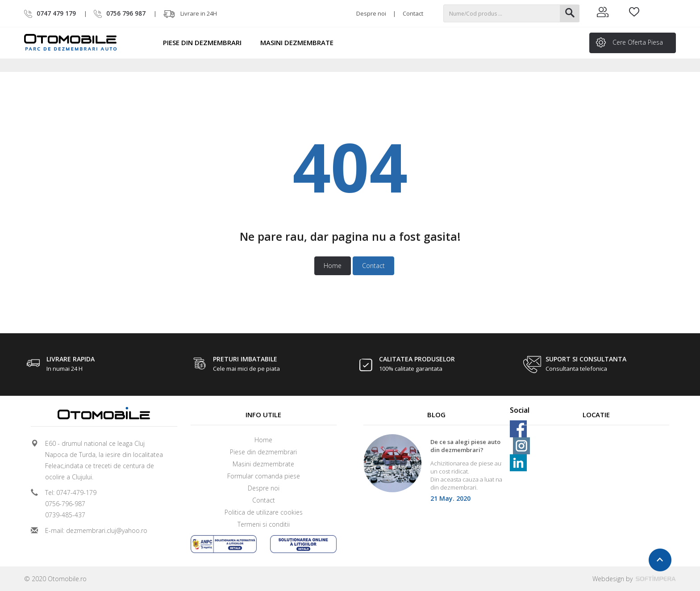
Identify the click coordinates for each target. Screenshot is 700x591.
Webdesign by (634, 579)
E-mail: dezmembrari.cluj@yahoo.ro (96, 530)
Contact (413, 13)
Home (333, 266)
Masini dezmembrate (301, 42)
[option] (437, 471)
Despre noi (371, 13)
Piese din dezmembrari (206, 42)
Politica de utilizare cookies (264, 512)
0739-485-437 (65, 515)
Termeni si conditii (264, 524)
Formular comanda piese (264, 476)
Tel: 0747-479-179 (71, 492)
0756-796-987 (65, 504)
